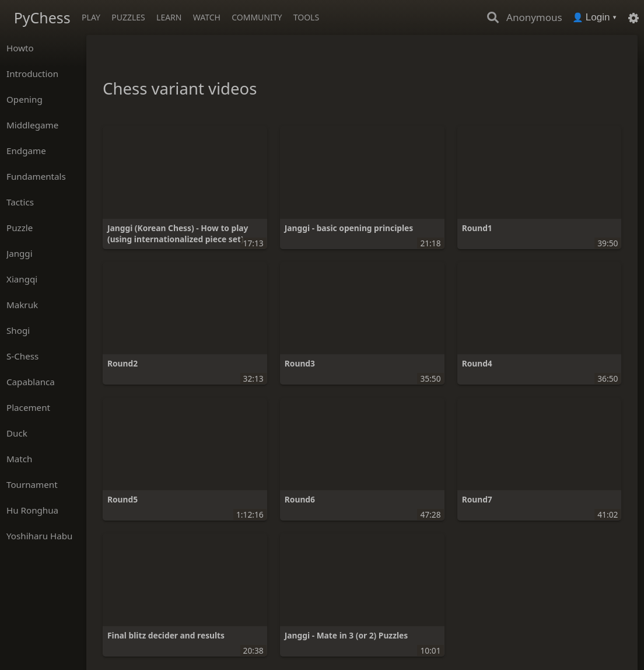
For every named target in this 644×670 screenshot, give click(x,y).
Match (19, 459)
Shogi (18, 330)
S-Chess (22, 356)
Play (91, 17)
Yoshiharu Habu (39, 536)
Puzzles (128, 17)
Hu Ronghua (32, 510)
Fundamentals (36, 176)
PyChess (42, 18)
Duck (17, 433)
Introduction (32, 74)
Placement (28, 407)
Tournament (32, 484)
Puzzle (20, 228)
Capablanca (31, 382)
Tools (306, 17)
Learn (169, 17)
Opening (24, 99)
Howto (20, 48)
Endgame (26, 151)
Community (257, 17)
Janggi (20, 253)
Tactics (20, 202)
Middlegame (32, 125)
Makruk (22, 305)
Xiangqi (22, 279)
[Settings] (633, 18)
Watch (207, 17)
